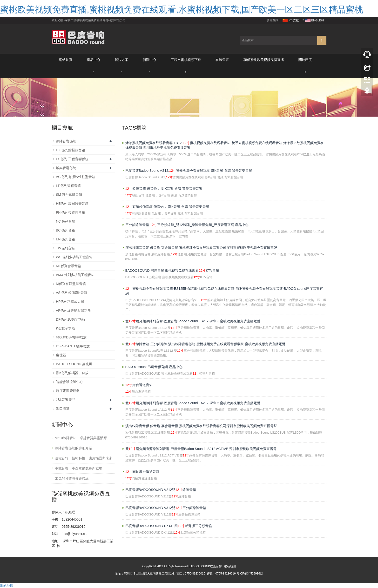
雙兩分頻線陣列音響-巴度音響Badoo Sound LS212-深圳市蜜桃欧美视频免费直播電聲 (193, 321)
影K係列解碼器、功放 (72, 373)
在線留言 (222, 60)
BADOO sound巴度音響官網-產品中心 (154, 367)
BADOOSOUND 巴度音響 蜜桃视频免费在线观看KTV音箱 (172, 271)
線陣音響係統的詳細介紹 (74, 448)
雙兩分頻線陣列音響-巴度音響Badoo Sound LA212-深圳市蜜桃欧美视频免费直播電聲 (193, 403)
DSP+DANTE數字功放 (73, 346)
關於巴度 (305, 60)
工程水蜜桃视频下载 (186, 60)
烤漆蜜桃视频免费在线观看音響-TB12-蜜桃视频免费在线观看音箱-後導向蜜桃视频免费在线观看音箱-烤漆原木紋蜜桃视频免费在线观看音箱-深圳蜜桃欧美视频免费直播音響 (225, 145)
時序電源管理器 (68, 391)
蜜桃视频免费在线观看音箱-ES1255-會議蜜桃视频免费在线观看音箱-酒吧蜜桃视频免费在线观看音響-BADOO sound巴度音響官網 (224, 291)
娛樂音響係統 (66, 168)
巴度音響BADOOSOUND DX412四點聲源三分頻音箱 (169, 526)
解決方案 (121, 60)
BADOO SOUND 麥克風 (74, 364)
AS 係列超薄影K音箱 (72, 293)
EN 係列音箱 (65, 239)
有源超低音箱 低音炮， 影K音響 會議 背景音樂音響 (167, 207)
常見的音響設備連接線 (72, 478)
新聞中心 (149, 60)
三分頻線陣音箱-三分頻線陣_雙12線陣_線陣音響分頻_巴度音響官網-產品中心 (187, 225)
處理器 (61, 355)
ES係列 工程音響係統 (72, 159)
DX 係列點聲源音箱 (71, 150)
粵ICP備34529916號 (250, 574)
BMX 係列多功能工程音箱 (75, 275)
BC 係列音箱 (65, 230)
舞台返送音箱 (139, 385)
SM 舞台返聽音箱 (69, 195)
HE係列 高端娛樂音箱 (72, 204)
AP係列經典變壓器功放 (73, 311)
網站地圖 (230, 566)
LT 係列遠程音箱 (68, 186)
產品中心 (94, 60)
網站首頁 (66, 60)
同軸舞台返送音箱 (142, 472)
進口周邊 (63, 409)
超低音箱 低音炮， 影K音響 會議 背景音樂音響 (164, 189)
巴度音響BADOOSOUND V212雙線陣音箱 (161, 490)
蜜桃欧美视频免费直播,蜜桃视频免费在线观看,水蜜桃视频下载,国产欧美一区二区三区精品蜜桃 (182, 10)
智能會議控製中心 (69, 382)
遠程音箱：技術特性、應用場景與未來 (84, 458)
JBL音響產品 (66, 400)
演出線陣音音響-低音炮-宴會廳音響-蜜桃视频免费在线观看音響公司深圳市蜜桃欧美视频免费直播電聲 (201, 248)
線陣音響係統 (66, 141)
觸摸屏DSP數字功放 (71, 337)
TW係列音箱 (65, 248)
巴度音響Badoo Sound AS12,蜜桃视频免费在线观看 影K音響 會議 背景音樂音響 (189, 171)
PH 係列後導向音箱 (71, 212)
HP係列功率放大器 (70, 302)
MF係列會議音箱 (68, 266)
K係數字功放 (65, 328)
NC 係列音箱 (66, 221)
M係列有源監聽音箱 (71, 284)
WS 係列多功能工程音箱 (74, 257)
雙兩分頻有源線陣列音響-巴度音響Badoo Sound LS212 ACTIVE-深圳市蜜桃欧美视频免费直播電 (201, 449)
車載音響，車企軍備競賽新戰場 (79, 468)
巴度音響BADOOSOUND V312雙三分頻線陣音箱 (166, 508)
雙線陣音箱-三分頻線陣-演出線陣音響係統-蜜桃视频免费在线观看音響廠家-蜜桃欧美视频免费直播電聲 (205, 344)
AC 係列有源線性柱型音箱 (76, 177)
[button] (94, 72)
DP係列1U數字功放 (71, 319)
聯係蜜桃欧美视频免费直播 (264, 60)
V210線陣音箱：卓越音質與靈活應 (81, 438)
